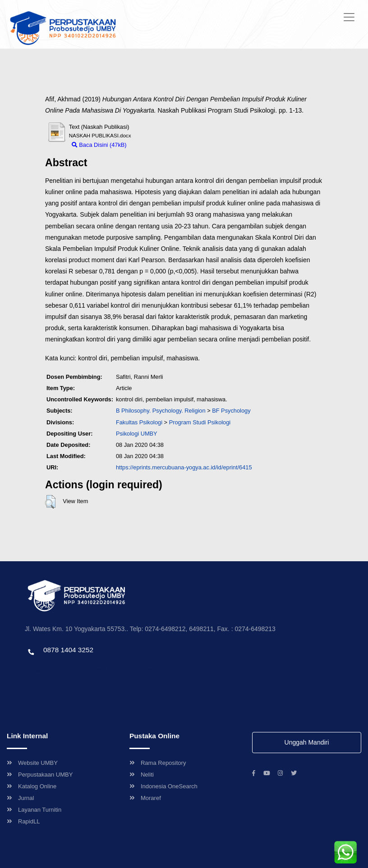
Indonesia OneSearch (163, 786)
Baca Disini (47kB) (99, 145)
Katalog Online (32, 786)
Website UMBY (32, 763)
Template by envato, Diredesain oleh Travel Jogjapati (92, 669)
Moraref (145, 798)
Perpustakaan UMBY (40, 775)
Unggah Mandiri (307, 742)
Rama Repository (158, 763)
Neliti (142, 775)
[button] (50, 502)
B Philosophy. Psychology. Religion (161, 411)
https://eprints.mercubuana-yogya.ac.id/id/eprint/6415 (184, 467)
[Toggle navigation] (349, 17)
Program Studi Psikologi (200, 422)
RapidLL (23, 821)
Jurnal (20, 798)
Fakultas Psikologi (139, 422)
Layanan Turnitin (34, 810)
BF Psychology (231, 411)
